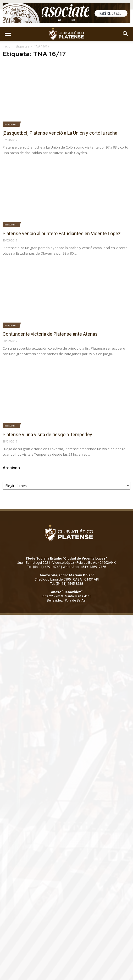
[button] (126, 34)
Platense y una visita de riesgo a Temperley (47, 434)
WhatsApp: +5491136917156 (84, 567)
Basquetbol (10, 124)
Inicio (7, 46)
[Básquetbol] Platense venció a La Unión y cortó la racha (60, 133)
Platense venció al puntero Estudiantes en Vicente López (62, 233)
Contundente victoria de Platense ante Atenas (50, 334)
